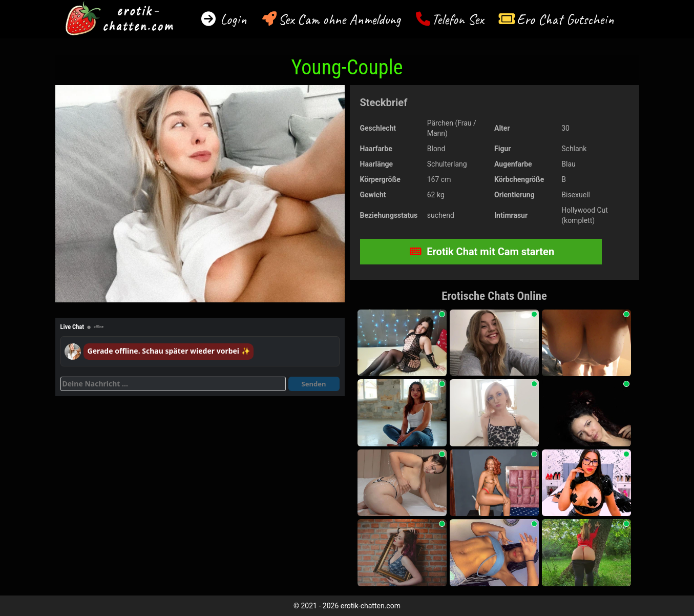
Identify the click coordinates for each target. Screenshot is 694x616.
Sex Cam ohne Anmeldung (339, 19)
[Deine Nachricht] (173, 384)
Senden (314, 384)
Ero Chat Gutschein (565, 19)
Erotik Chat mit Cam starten (482, 252)
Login (232, 19)
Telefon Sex (458, 19)
